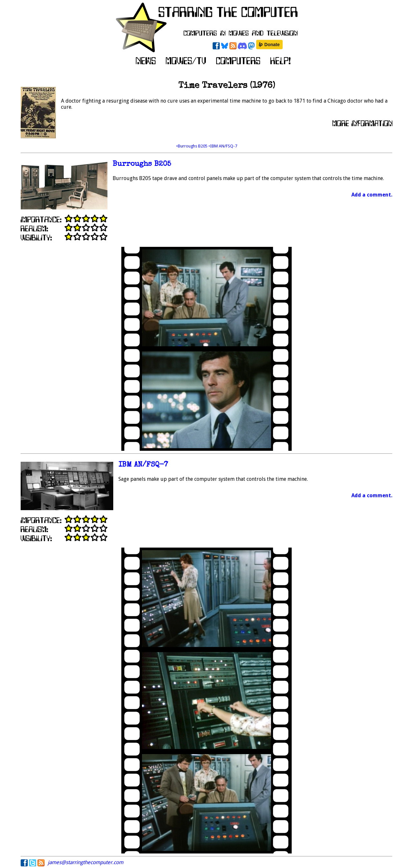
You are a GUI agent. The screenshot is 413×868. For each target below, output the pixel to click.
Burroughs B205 (142, 164)
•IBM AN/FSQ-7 (223, 146)
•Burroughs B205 (192, 146)
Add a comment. (372, 195)
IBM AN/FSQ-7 (143, 465)
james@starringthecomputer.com (86, 862)
